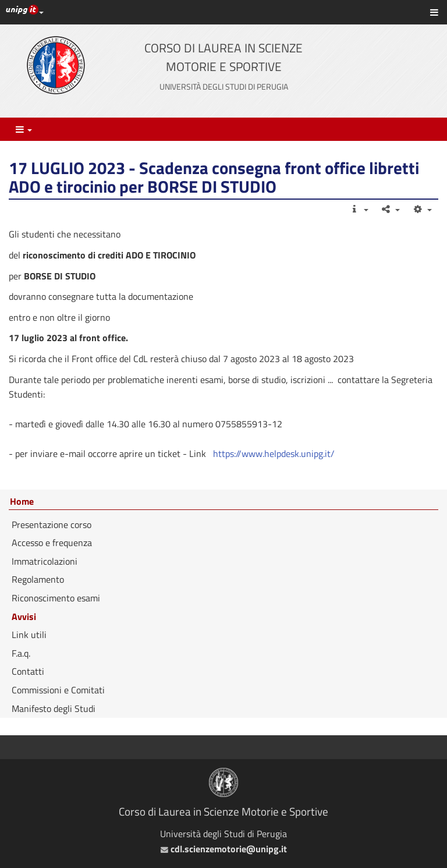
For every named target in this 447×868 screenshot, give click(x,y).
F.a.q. (21, 653)
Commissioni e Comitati (58, 690)
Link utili (29, 635)
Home (22, 502)
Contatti (28, 671)
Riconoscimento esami (56, 598)
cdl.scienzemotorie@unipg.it (224, 849)
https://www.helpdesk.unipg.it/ (273, 454)
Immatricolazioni (45, 561)
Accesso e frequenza (52, 543)
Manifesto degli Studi (54, 708)
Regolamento (38, 579)
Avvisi (24, 617)
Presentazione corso (52, 525)
